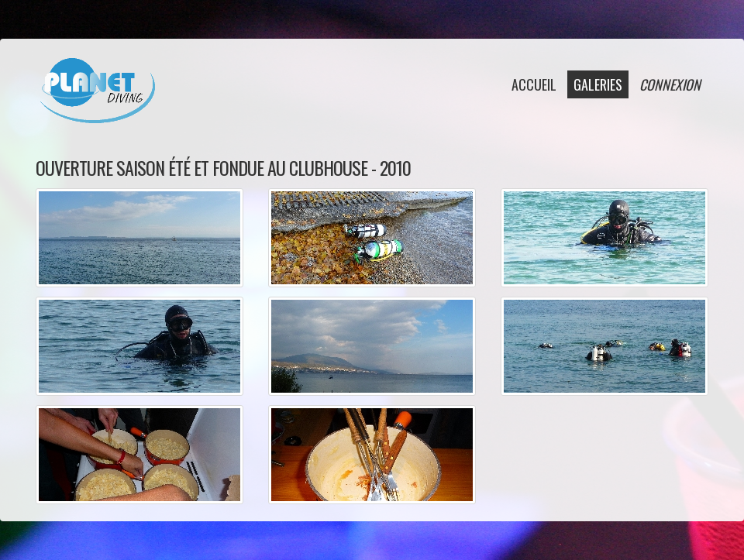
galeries (598, 84)
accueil (534, 84)
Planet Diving (97, 91)
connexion (670, 84)
